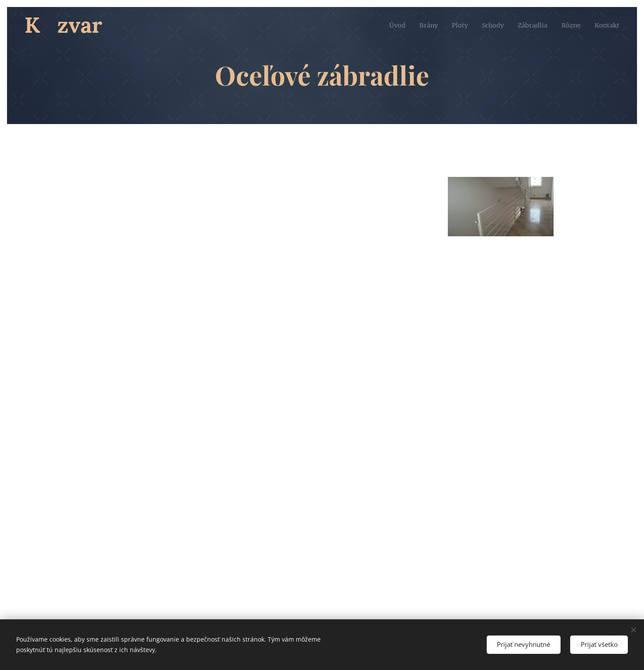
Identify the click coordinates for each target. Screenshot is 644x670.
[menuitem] (382, 25)
